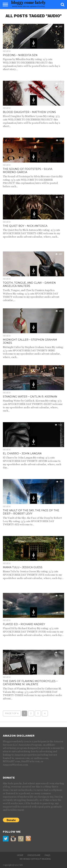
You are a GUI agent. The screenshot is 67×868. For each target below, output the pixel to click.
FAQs (47, 855)
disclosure (34, 855)
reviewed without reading (35, 859)
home (20, 855)
